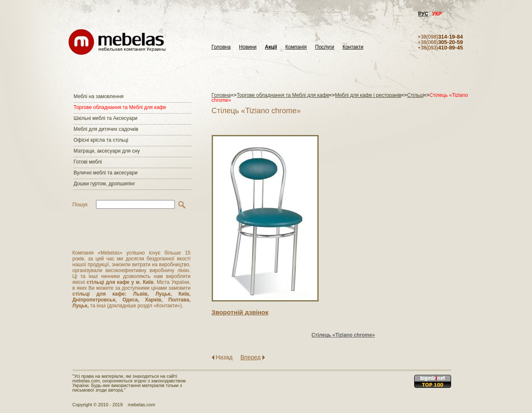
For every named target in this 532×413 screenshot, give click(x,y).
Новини (248, 47)
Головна (221, 47)
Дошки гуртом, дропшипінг (105, 184)
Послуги (325, 47)
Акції (271, 47)
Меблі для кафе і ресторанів (368, 95)
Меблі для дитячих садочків (106, 129)
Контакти (353, 47)
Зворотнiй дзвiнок (240, 312)
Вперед (251, 357)
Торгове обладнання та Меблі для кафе (120, 107)
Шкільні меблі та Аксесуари (106, 118)
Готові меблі (88, 162)
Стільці (415, 95)
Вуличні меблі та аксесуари (106, 173)
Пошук (80, 205)
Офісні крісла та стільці (101, 140)
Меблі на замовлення (99, 96)
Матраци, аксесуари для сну (107, 151)
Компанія (296, 47)
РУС (423, 14)
